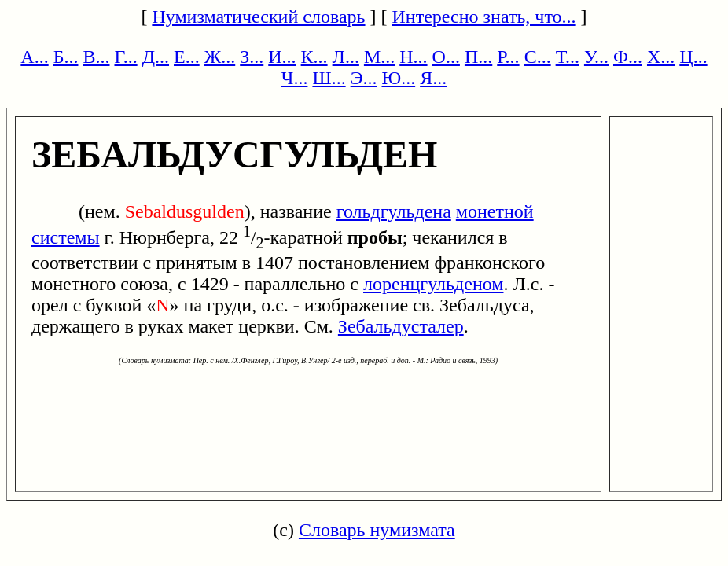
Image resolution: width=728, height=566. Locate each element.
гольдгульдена (394, 211)
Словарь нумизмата (377, 530)
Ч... (295, 78)
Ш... (329, 78)
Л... (346, 57)
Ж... (220, 57)
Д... (156, 57)
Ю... (398, 78)
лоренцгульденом (433, 284)
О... (446, 57)
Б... (66, 57)
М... (379, 57)
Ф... (628, 57)
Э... (364, 78)
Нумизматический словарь (258, 17)
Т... (568, 57)
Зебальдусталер (401, 326)
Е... (187, 57)
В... (96, 57)
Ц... (693, 57)
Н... (413, 57)
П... (478, 57)
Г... (125, 57)
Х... (661, 57)
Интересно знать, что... (484, 17)
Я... (433, 78)
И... (282, 57)
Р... (508, 57)
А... (34, 57)
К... (314, 57)
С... (538, 57)
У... (596, 57)
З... (252, 57)
